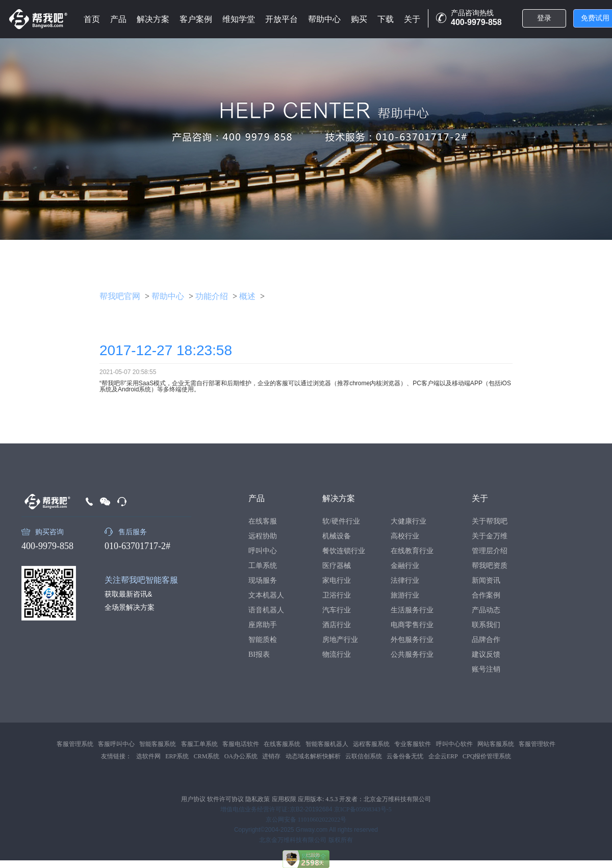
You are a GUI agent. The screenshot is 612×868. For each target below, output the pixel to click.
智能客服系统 (158, 744)
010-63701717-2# (137, 546)
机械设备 (337, 536)
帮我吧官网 (120, 296)
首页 (92, 19)
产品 (118, 19)
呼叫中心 (263, 551)
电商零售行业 (412, 625)
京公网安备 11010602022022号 (306, 820)
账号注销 (486, 669)
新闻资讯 (486, 580)
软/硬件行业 (341, 521)
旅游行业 (405, 595)
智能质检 (263, 640)
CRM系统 (207, 756)
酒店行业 (337, 625)
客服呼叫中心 (116, 744)
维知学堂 (239, 19)
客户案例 (196, 19)
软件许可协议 (225, 799)
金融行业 (405, 566)
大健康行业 (409, 521)
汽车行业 (337, 610)
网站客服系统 (496, 744)
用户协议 (193, 799)
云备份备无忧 (405, 756)
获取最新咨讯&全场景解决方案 (130, 601)
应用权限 (284, 799)
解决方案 (153, 19)
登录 (544, 18)
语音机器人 (266, 610)
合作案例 (486, 595)
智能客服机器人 (327, 744)
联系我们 (486, 625)
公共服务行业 (412, 654)
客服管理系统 (75, 744)
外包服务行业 (412, 640)
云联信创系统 (364, 756)
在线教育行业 (412, 551)
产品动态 (486, 610)
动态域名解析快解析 (313, 756)
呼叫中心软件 (454, 744)
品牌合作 (486, 640)
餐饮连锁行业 (344, 551)
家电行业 (337, 580)
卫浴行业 (337, 595)
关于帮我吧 (490, 521)
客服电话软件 (241, 744)
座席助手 (263, 625)
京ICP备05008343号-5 (363, 809)
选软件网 (148, 756)
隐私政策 (258, 799)
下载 (386, 19)
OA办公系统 (241, 756)
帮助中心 (324, 19)
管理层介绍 (490, 551)
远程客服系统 (371, 744)
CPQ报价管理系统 (487, 756)
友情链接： (116, 756)
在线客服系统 (282, 744)
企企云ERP (443, 756)
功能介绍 (212, 296)
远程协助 (263, 536)
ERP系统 (177, 756)
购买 (359, 19)
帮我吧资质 (490, 566)
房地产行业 (340, 640)
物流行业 (337, 654)
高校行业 (405, 536)
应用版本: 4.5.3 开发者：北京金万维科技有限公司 (364, 799)
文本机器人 (266, 595)
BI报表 (259, 654)
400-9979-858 (47, 546)
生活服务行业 (412, 610)
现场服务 (263, 580)
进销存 (271, 756)
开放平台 (282, 19)
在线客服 (263, 521)
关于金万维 (490, 536)
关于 (412, 19)
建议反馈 (486, 654)
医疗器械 (337, 566)
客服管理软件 (537, 744)
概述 (247, 296)
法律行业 (405, 580)
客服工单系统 (199, 744)
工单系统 (263, 566)
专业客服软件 (413, 744)
